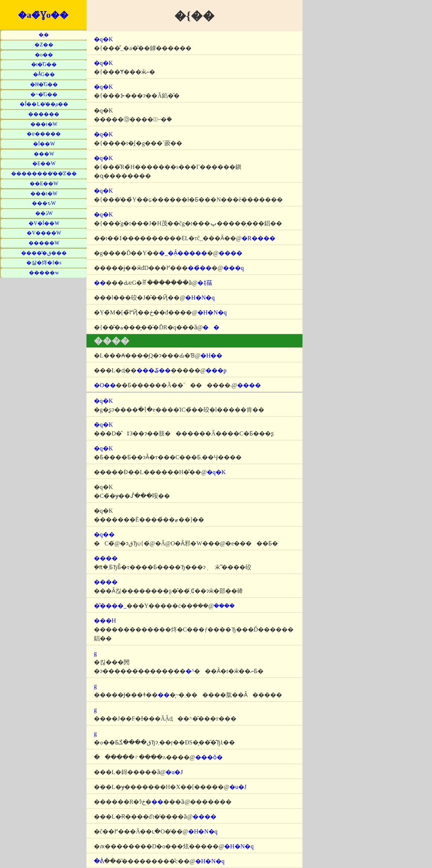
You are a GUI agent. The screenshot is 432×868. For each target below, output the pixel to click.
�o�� (44, 55)
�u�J (174, 772)
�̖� (44, 35)
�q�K (104, 39)
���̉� (200, 268)
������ (44, 114)
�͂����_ (110, 606)
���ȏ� (209, 757)
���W (44, 154)
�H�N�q (200, 298)
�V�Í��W (44, 223)
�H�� (212, 355)
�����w (44, 273)
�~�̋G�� (44, 94)
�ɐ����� (44, 134)
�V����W (44, 233)
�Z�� (44, 45)
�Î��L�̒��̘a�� (44, 104)
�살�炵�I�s (44, 263)
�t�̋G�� (44, 64)
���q (233, 268)
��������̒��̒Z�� (44, 174)
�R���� (258, 238)
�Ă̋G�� (44, 74)
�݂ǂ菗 (205, 283)
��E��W (44, 184)
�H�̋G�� (44, 84)
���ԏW (44, 203)
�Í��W (44, 144)
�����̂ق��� (44, 253)
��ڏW (44, 213)
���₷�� (154, 370)
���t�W (44, 124)
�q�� (104, 534)
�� (100, 283)
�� (211, 327)
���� (230, 253)
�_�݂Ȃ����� (183, 253)
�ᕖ (99, 861)
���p (216, 370)
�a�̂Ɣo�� (43, 15)
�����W (44, 243)
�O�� (105, 385)
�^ (190, 671)
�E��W (44, 164)
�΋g (95, 653)
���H (105, 621)
